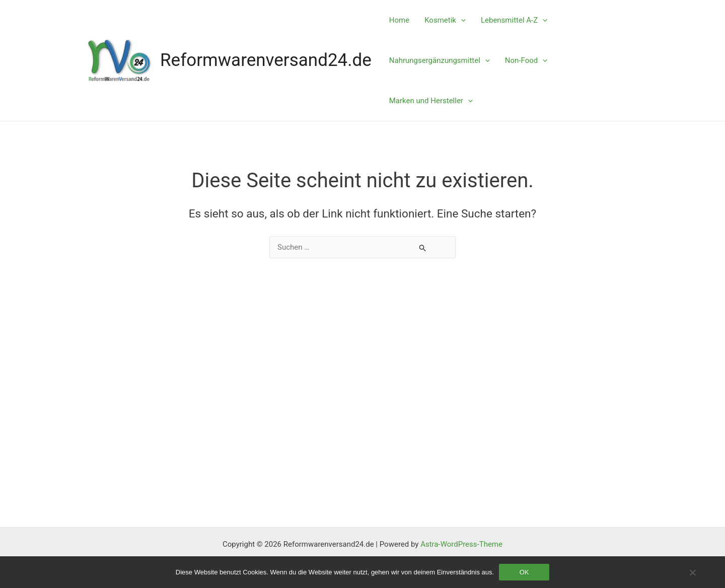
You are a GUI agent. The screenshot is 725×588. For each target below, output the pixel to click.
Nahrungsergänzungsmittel (440, 60)
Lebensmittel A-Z (514, 20)
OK (524, 572)
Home (399, 20)
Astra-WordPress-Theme (461, 544)
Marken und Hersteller (431, 101)
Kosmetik (445, 20)
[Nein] (692, 572)
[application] (461, 20)
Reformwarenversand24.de (266, 60)
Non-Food (526, 60)
